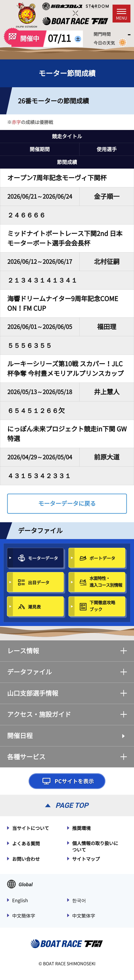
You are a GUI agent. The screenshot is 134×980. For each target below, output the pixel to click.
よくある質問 (26, 844)
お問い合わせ (26, 859)
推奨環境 (81, 828)
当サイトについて (31, 828)
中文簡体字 (24, 916)
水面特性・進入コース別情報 (106, 582)
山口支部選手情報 (67, 693)
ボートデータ (102, 558)
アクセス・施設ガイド (67, 714)
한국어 (79, 900)
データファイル (67, 672)
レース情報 (67, 651)
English (20, 900)
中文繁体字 (84, 916)
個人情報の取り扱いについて (95, 847)
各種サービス (67, 757)
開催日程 (20, 736)
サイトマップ (86, 859)
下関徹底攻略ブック (102, 606)
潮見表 (34, 607)
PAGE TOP (72, 805)
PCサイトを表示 (67, 781)
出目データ (39, 583)
